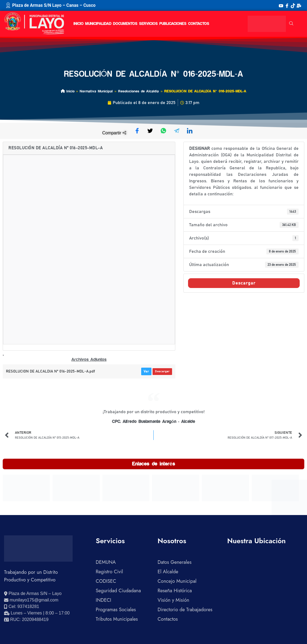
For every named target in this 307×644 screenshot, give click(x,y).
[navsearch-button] (291, 24)
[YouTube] (281, 5)
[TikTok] (293, 5)
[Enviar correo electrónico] (31, 600)
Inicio (78, 24)
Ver (146, 371)
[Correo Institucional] (299, 5)
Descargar (162, 371)
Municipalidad (98, 24)
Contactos (199, 24)
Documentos (125, 24)
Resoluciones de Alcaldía (139, 91)
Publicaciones (173, 24)
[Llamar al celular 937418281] (22, 607)
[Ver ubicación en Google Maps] (33, 594)
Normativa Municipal (96, 91)
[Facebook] (287, 5)
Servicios (148, 24)
